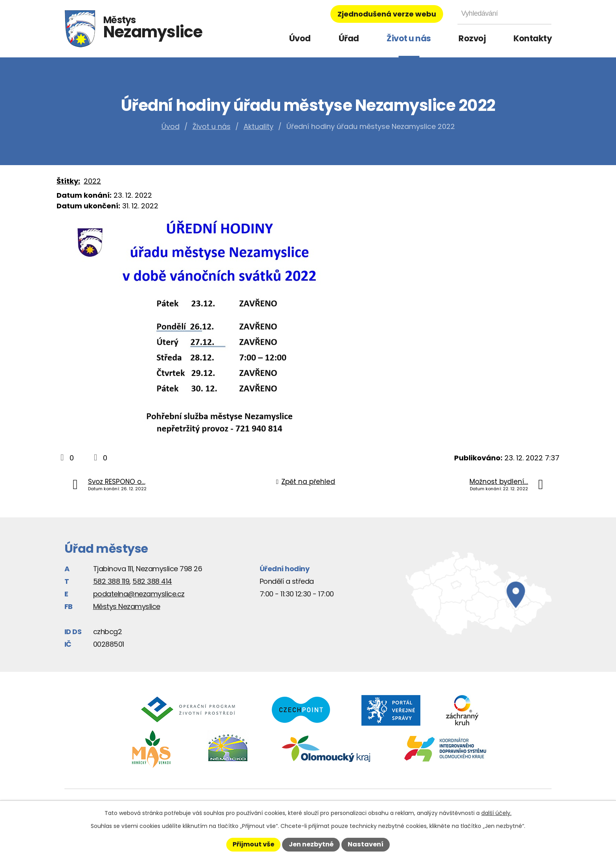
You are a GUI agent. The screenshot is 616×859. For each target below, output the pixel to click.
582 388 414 (152, 581)
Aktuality (258, 126)
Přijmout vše (253, 844)
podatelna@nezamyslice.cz (139, 594)
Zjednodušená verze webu (387, 14)
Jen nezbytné (311, 844)
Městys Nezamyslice (127, 606)
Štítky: (68, 181)
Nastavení (366, 844)
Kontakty (533, 38)
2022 (92, 181)
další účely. (496, 813)
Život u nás (409, 38)
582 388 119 (111, 581)
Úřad (349, 38)
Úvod (300, 38)
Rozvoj (472, 38)
